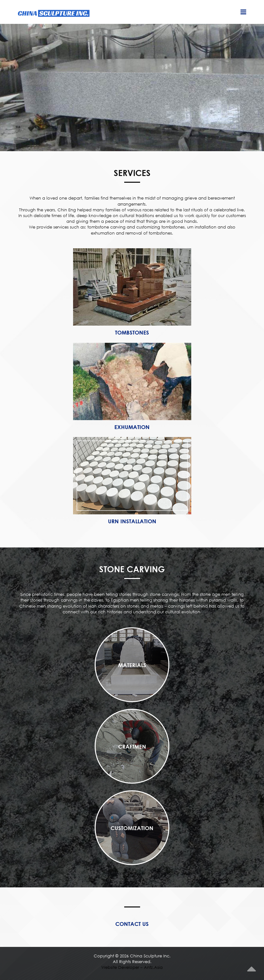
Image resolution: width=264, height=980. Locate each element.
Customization (132, 828)
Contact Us (132, 924)
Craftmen (132, 747)
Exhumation (132, 427)
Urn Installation (132, 521)
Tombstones (132, 332)
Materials (132, 665)
